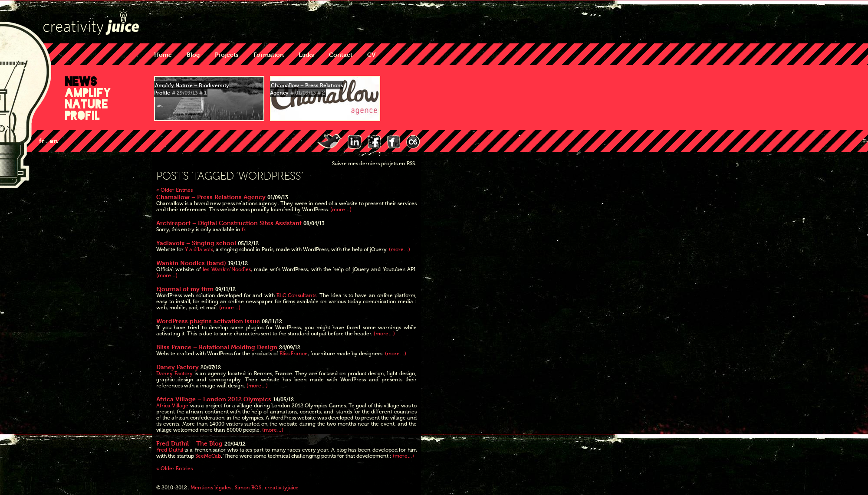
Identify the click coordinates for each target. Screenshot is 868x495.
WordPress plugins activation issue (208, 321)
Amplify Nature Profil (88, 104)
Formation (269, 54)
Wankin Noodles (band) (191, 263)
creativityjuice (282, 488)
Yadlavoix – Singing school (196, 243)
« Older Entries (174, 190)
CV (372, 54)
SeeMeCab (208, 456)
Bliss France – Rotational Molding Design (217, 347)
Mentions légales (211, 488)
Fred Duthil (170, 450)
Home (163, 54)
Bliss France (294, 354)
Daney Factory (178, 367)
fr (243, 229)
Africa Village (172, 406)
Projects (227, 54)
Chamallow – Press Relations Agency (211, 197)
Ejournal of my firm (185, 289)
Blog (193, 54)
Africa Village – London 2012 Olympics (214, 399)
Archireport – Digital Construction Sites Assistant (229, 223)
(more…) (341, 210)
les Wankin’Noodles (227, 269)
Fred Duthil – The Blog (189, 443)
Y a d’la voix (199, 249)
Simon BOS (248, 488)
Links (306, 54)
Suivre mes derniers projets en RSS (373, 164)
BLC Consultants (296, 295)
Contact (341, 54)
